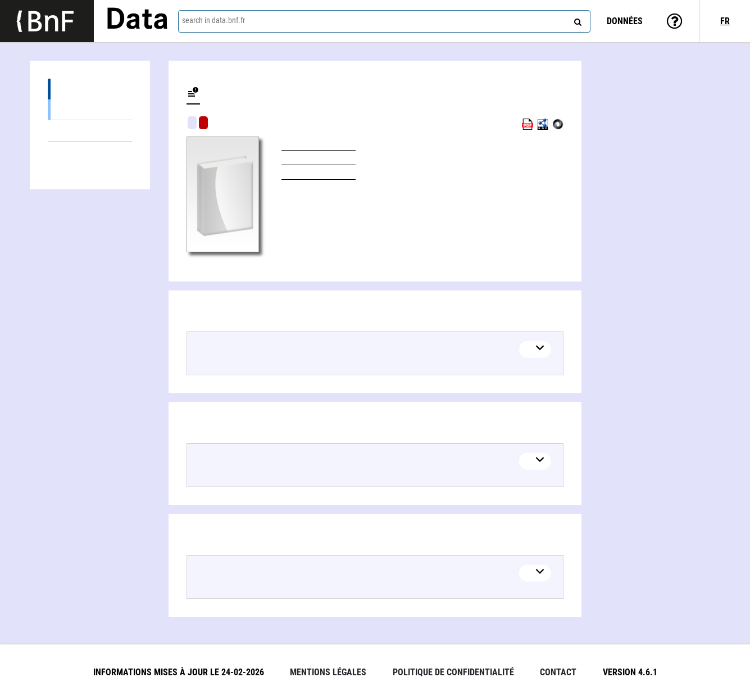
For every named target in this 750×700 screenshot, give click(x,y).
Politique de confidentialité (453, 672)
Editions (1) (90, 89)
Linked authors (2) (90, 152)
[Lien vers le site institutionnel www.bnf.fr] (47, 21)
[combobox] (384, 21)
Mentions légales (328, 672)
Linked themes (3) (90, 131)
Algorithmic (203, 123)
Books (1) (90, 109)
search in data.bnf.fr (213, 20)
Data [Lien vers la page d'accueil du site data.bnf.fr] (137, 21)
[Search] (576, 20)
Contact (558, 672)
